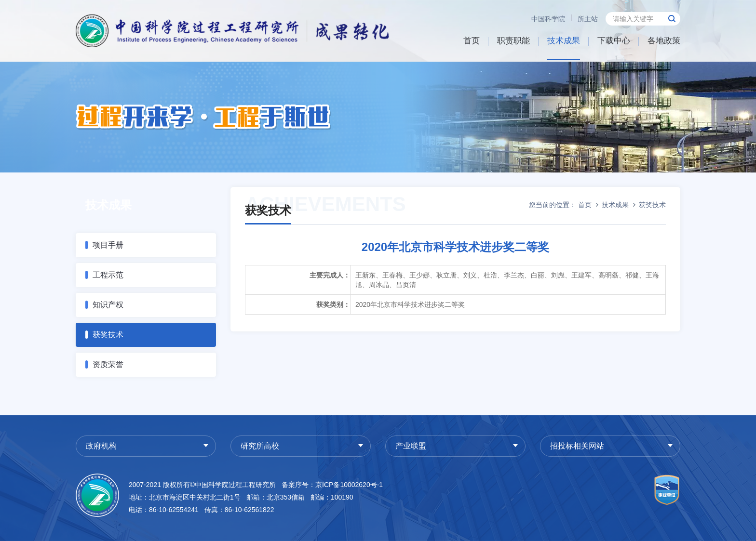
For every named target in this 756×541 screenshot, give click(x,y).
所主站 (588, 19)
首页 (472, 41)
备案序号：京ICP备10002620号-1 (332, 485)
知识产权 (108, 305)
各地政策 (664, 41)
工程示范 (108, 275)
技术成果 (564, 41)
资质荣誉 (108, 364)
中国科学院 (548, 19)
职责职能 (513, 41)
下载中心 (614, 41)
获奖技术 (108, 335)
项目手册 (108, 245)
